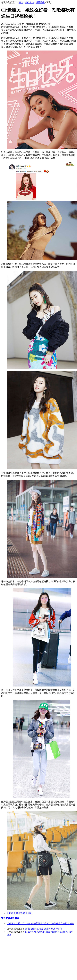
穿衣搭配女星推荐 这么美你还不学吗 (44, 929)
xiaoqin (29, 24)
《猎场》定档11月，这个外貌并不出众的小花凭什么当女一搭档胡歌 (40, 924)
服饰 (21, 2)
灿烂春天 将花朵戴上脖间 (19, 913)
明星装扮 (40, 2)
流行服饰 (29, 2)
